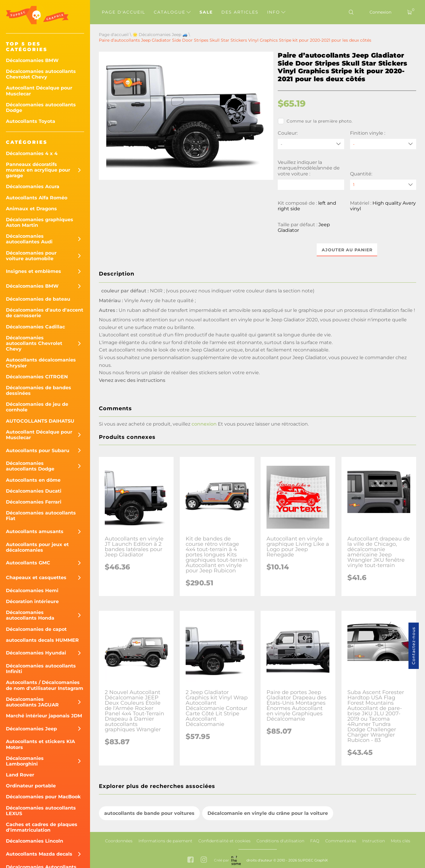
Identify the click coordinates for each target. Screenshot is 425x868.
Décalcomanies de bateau (38, 299)
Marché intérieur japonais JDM (44, 716)
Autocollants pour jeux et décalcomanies (37, 547)
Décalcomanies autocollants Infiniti (41, 669)
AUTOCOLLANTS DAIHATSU (40, 421)
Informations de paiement (165, 841)
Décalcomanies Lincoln (35, 841)
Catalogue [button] (172, 12)
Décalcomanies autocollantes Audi (29, 239)
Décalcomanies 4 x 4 (32, 153)
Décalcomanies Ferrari (34, 502)
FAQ (315, 841)
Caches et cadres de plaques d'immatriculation (42, 827)
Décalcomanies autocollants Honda (30, 615)
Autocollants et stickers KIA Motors (40, 744)
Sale (206, 12)
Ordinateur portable (31, 786)
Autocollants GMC (28, 563)
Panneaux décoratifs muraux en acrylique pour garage (38, 170)
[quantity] (383, 185)
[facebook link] (191, 860)
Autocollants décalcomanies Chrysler (41, 363)
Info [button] (276, 12)
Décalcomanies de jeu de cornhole (37, 407)
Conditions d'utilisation (280, 841)
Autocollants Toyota (31, 121)
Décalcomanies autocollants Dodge (41, 108)
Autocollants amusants (35, 531)
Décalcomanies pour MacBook (43, 797)
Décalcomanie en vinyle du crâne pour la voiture (268, 813)
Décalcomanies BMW (32, 60)
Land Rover (20, 775)
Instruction (373, 841)
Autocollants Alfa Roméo (37, 198)
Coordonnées (119, 841)
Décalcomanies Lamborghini (25, 761)
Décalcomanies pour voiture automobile (31, 256)
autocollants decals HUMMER (42, 640)
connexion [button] (204, 424)
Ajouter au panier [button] (347, 250)
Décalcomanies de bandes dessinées (39, 390)
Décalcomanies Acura (33, 187)
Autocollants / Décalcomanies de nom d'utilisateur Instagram (45, 685)
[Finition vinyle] (383, 144)
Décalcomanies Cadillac (35, 327)
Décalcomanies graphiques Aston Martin (40, 222)
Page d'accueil (124, 12)
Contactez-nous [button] (413, 646)
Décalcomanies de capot (36, 629)
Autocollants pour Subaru (38, 451)
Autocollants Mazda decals (39, 854)
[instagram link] (204, 860)
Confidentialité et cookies (224, 841)
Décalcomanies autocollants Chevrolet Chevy (41, 74)
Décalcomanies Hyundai (36, 653)
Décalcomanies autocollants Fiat (41, 516)
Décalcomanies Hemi (32, 591)
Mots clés (401, 841)
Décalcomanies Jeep (31, 729)
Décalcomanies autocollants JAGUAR (32, 702)
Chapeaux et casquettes (36, 578)
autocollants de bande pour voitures (149, 813)
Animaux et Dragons (31, 209)
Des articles (240, 12)
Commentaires (341, 841)
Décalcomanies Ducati (34, 491)
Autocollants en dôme (33, 480)
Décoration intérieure (32, 601)
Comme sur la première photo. (315, 121)
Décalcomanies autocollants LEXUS (41, 811)
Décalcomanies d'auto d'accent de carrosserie (45, 313)
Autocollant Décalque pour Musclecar (39, 91)
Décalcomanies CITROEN (37, 377)
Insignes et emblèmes (33, 271)
